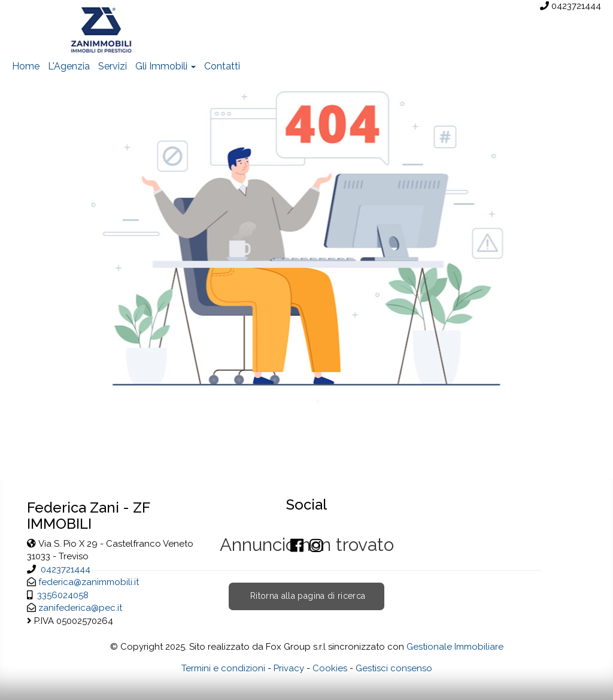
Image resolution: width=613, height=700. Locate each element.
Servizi (113, 66)
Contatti (222, 66)
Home (26, 66)
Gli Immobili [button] (166, 66)
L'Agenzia (69, 66)
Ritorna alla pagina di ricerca (307, 596)
